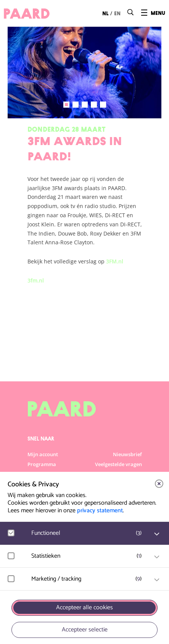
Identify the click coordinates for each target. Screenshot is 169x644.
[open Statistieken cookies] (157, 557)
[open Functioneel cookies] (157, 534)
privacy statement (100, 511)
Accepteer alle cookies (84, 608)
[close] (159, 484)
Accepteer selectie (85, 630)
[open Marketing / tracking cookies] (157, 580)
